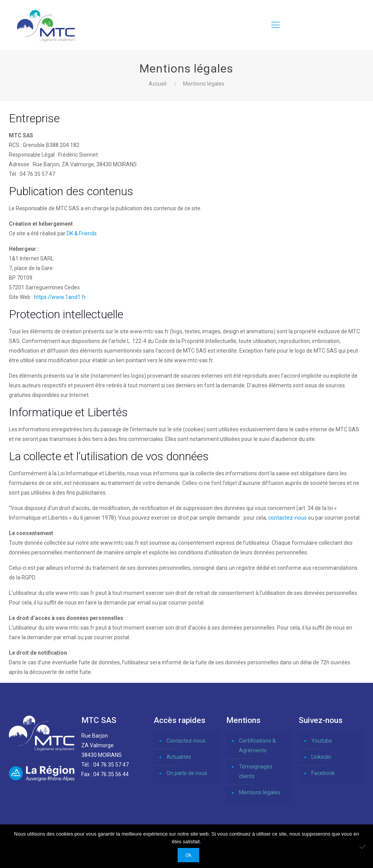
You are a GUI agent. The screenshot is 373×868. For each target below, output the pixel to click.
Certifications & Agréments (257, 746)
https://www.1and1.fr (60, 297)
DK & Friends (82, 233)
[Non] (363, 846)
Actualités (179, 757)
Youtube (322, 741)
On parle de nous (187, 773)
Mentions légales (260, 792)
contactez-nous (287, 518)
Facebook (323, 773)
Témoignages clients (256, 771)
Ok (188, 855)
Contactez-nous (186, 741)
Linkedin (321, 757)
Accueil (158, 84)
